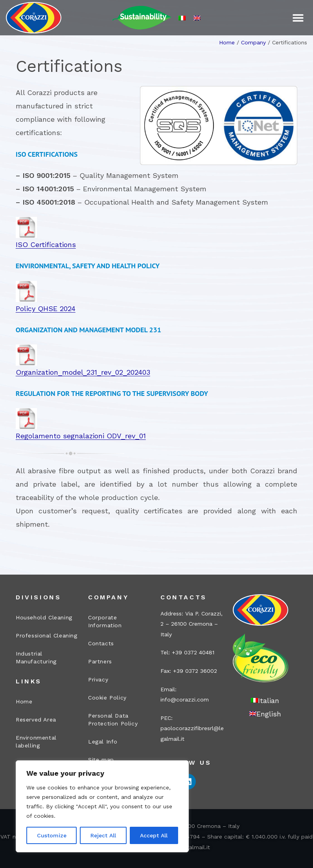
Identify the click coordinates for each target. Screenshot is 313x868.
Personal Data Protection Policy (113, 720)
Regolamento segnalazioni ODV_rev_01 (81, 436)
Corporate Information (105, 621)
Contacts (101, 643)
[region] (102, 806)
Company (253, 42)
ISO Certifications (46, 244)
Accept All (154, 835)
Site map (101, 760)
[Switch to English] (197, 18)
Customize (52, 835)
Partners (100, 661)
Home (227, 42)
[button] (298, 18)
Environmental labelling (36, 742)
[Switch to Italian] (182, 18)
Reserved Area (36, 720)
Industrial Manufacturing (36, 657)
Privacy (98, 679)
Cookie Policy (107, 698)
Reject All (103, 835)
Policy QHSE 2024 (46, 309)
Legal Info (103, 742)
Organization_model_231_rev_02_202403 (83, 372)
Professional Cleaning (47, 635)
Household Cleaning (44, 617)
